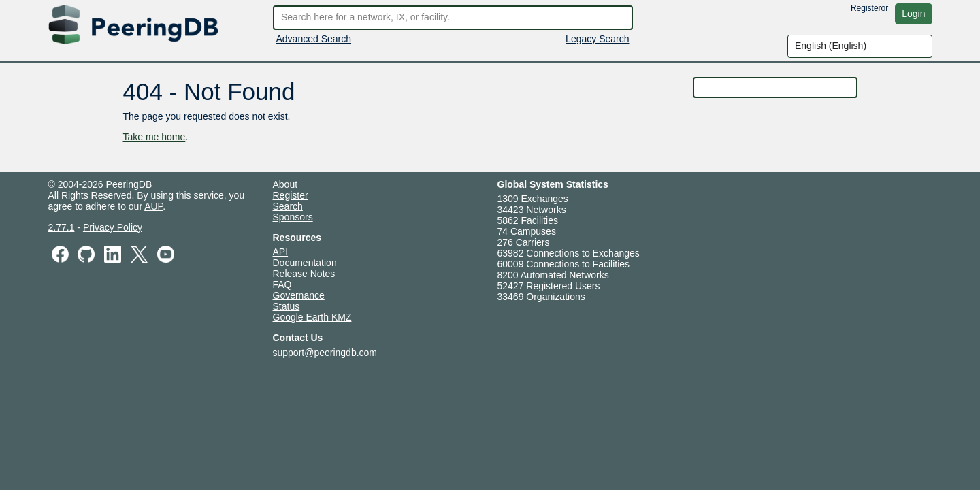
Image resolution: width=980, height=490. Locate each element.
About (285, 184)
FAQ (282, 284)
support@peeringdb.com (325, 353)
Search (288, 206)
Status (287, 306)
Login (913, 14)
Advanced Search (314, 39)
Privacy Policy (113, 227)
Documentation (305, 263)
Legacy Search (597, 39)
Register (866, 8)
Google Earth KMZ (312, 317)
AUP (153, 206)
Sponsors (293, 217)
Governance (299, 295)
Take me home (154, 137)
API (281, 252)
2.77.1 (62, 227)
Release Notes (304, 274)
